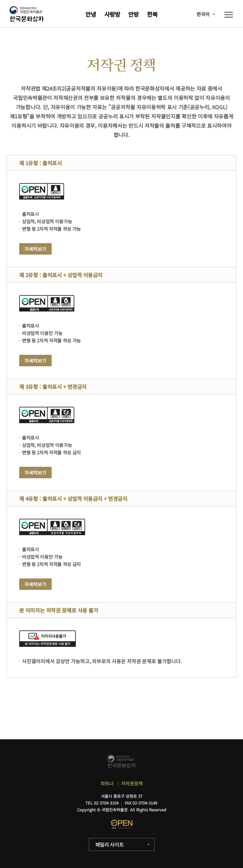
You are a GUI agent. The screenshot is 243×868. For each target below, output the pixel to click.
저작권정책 (132, 783)
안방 (133, 14)
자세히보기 (35, 249)
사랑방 (112, 14)
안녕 (91, 14)
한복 (152, 14)
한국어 (203, 14)
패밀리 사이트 (110, 844)
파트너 (107, 783)
